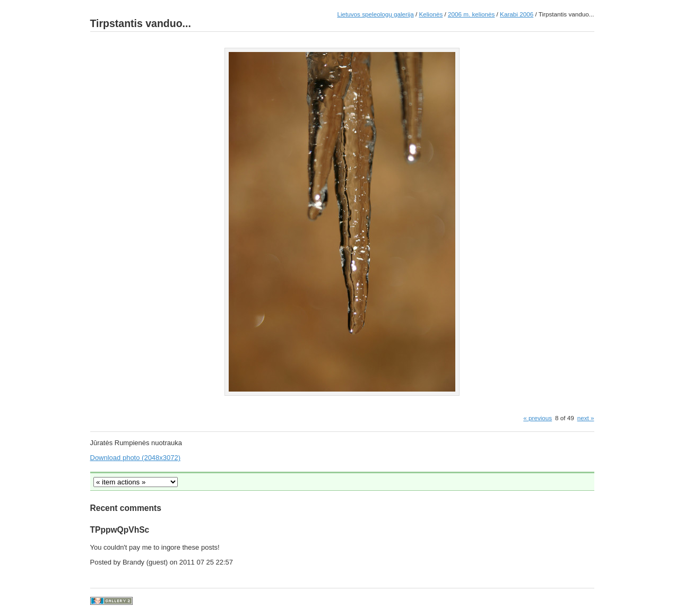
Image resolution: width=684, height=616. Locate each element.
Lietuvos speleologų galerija (375, 14)
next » (586, 418)
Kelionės (431, 14)
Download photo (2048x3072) (136, 458)
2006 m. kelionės (471, 14)
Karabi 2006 (517, 14)
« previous (538, 418)
